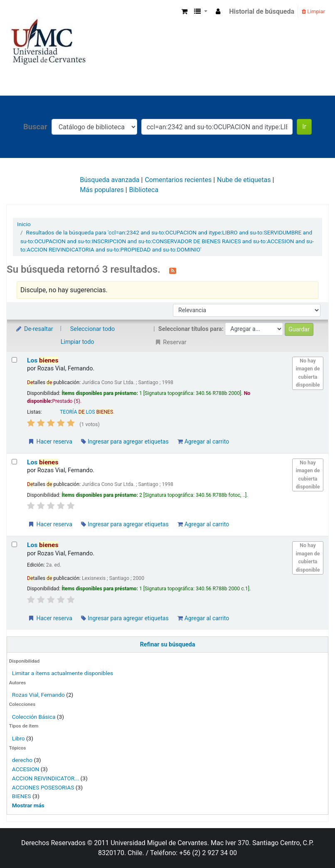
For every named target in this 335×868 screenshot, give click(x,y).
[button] (184, 12)
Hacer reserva (50, 441)
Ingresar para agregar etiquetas (125, 441)
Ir (304, 127)
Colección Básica (34, 717)
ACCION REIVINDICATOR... (46, 778)
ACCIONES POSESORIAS (43, 787)
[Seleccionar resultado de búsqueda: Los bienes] (14, 360)
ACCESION (26, 769)
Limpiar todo (78, 342)
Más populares (102, 190)
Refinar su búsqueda (168, 645)
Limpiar (313, 11)
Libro (18, 738)
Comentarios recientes (178, 180)
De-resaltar (34, 329)
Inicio (24, 224)
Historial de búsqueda (262, 11)
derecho (22, 760)
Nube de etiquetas (244, 180)
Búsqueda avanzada (110, 180)
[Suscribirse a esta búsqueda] (173, 270)
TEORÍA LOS (86, 412)
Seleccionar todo (92, 329)
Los (43, 360)
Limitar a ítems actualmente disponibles (63, 673)
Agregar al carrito (203, 441)
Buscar (35, 127)
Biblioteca (144, 190)
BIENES (22, 796)
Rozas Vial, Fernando (38, 695)
